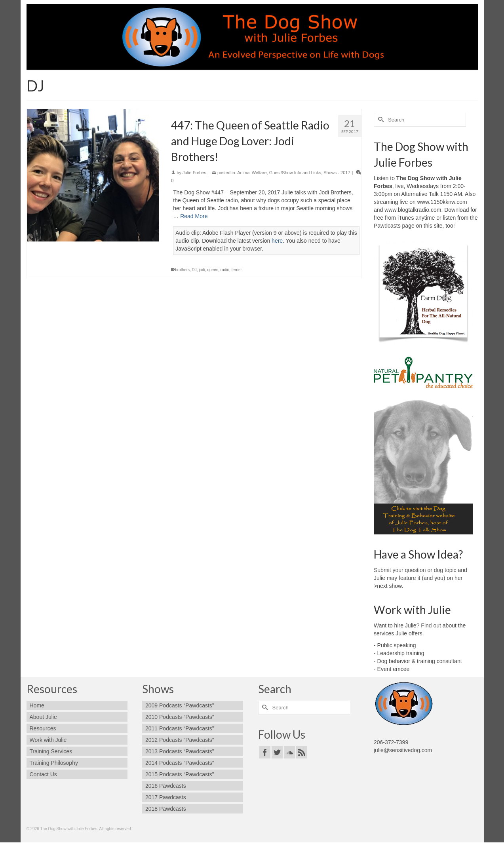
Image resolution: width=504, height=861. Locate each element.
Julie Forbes (194, 173)
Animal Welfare (252, 173)
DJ (194, 270)
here (277, 241)
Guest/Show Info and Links (295, 173)
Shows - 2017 (337, 173)
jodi (202, 270)
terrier (237, 270)
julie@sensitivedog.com (403, 750)
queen (213, 270)
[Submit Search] (380, 120)
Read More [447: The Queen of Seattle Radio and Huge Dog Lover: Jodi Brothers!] (194, 216)
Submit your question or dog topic (415, 570)
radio (225, 270)
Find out (431, 625)
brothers (182, 270)
